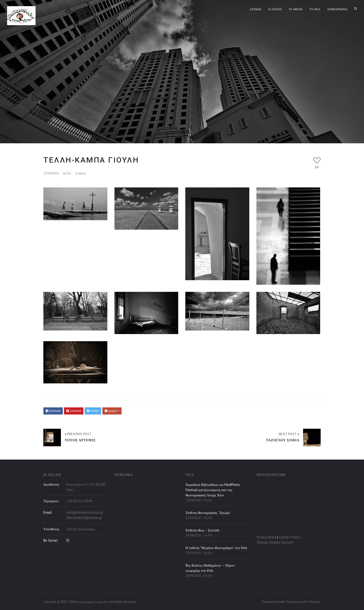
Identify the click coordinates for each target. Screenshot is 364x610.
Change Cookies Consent (275, 542)
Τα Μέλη (296, 9)
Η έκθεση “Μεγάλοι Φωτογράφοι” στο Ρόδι (216, 548)
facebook (53, 411)
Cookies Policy (289, 537)
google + (112, 411)
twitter (93, 411)
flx (69, 173)
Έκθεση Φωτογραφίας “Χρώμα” (208, 513)
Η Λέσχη (275, 9)
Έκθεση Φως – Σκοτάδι (202, 530)
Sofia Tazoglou (289, 602)
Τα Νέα (315, 9)
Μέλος (82, 173)
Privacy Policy (266, 537)
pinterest (74, 411)
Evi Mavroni (313, 602)
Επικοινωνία (338, 9)
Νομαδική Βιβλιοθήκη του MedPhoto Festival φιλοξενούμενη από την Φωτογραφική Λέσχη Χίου (213, 490)
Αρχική (255, 9)
